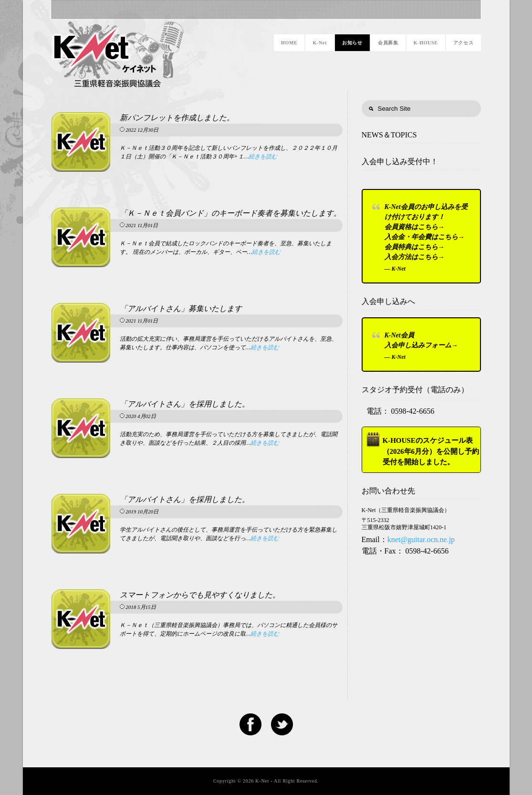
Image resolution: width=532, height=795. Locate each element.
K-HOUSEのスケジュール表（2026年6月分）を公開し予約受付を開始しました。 (431, 451)
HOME (289, 43)
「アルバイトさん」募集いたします (181, 309)
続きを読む (263, 157)
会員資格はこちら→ (415, 227)
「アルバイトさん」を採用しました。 (185, 404)
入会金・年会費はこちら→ (425, 237)
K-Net (320, 43)
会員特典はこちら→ (415, 247)
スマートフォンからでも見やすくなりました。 (200, 595)
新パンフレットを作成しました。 (177, 118)
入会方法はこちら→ (415, 257)
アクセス (464, 43)
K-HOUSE (426, 43)
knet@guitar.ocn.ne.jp (421, 539)
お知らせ (352, 43)
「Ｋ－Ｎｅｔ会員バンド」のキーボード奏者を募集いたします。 (230, 213)
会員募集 (388, 43)
